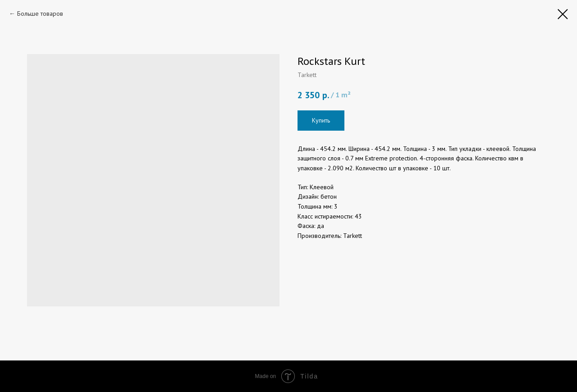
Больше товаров (40, 14)
